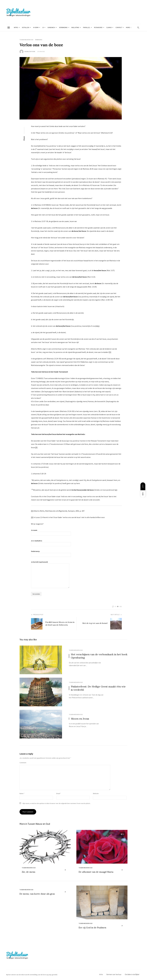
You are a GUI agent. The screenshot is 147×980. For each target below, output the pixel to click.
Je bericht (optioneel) (50, 569)
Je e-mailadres (51, 542)
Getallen (26, 27)
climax (109, 27)
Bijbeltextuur (30, 51)
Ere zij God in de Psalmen (92, 928)
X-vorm (36, 27)
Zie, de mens (29, 872)
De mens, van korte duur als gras (37, 894)
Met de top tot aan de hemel (95, 623)
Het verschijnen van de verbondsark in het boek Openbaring (99, 656)
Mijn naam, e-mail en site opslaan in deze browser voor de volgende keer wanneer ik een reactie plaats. (57, 803)
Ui (43, 27)
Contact (119, 27)
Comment (23, 763)
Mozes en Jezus (80, 719)
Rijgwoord (98, 27)
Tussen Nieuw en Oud (26, 40)
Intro (16, 27)
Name (22, 793)
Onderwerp (51, 553)
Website (96, 793)
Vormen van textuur (114, 975)
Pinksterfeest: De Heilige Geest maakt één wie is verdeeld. (98, 688)
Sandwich (51, 27)
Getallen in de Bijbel (132, 975)
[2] (36, 447)
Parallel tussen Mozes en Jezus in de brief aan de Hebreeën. (60, 623)
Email (59, 793)
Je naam (51, 532)
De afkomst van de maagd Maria (96, 872)
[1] (110, 352)
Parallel (87, 27)
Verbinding (63, 27)
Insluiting (75, 27)
